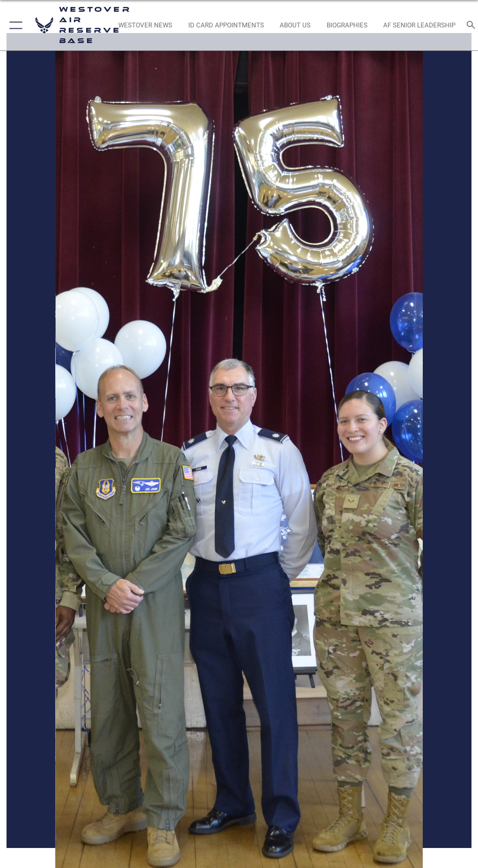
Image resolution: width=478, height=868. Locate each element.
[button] (14, 25)
